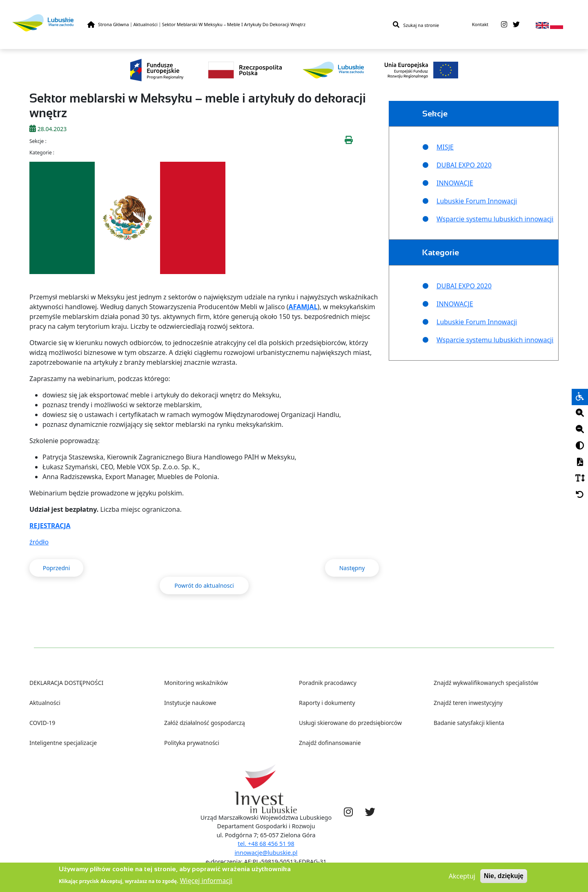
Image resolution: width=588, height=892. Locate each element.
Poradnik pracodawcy (328, 683)
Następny (352, 568)
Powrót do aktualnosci (204, 585)
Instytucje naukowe (190, 703)
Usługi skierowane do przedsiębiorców (350, 723)
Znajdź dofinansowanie (330, 743)
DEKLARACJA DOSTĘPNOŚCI (66, 683)
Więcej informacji (206, 883)
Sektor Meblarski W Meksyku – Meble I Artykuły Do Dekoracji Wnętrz (234, 24)
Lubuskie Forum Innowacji (477, 201)
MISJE (445, 147)
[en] (542, 25)
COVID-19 (42, 723)
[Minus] (580, 430)
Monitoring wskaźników (196, 683)
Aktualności (145, 24)
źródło (39, 542)
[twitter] (516, 25)
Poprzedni (57, 568)
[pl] (557, 25)
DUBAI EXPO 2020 (464, 165)
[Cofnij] (580, 495)
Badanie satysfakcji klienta (469, 723)
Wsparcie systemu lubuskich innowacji (495, 219)
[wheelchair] (580, 397)
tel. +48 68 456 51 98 (266, 844)
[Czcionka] (580, 479)
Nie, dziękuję (504, 878)
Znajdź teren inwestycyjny (468, 703)
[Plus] (580, 413)
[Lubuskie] (50, 23)
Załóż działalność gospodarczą (205, 723)
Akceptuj (462, 878)
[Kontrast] (580, 446)
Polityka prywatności (192, 743)
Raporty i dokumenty (327, 703)
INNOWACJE (455, 183)
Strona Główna (114, 24)
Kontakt (480, 24)
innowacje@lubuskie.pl (266, 853)
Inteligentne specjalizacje (63, 743)
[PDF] (580, 462)
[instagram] (504, 25)
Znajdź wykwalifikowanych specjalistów (486, 683)
